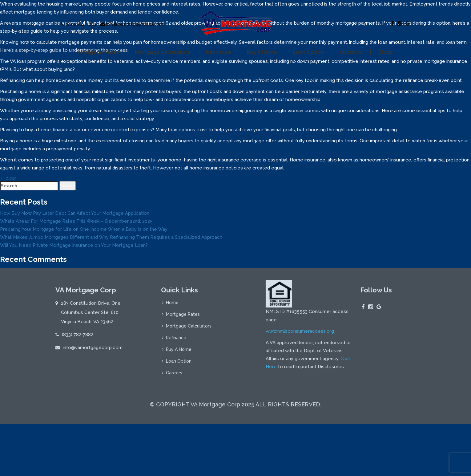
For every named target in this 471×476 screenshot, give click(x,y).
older (8, 178)
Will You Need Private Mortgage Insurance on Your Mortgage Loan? (74, 245)
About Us (351, 52)
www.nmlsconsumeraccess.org (300, 333)
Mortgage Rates (99, 52)
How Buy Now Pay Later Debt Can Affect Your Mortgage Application (75, 213)
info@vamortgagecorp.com (132, 24)
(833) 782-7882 (79, 24)
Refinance (219, 52)
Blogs (386, 52)
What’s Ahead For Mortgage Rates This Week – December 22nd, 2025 (76, 221)
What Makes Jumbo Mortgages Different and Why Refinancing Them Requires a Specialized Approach (111, 237)
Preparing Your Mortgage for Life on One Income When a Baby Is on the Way (84, 229)
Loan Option (308, 52)
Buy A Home (262, 52)
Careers (174, 375)
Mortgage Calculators (163, 52)
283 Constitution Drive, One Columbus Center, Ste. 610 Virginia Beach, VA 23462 (91, 315)
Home (172, 305)
